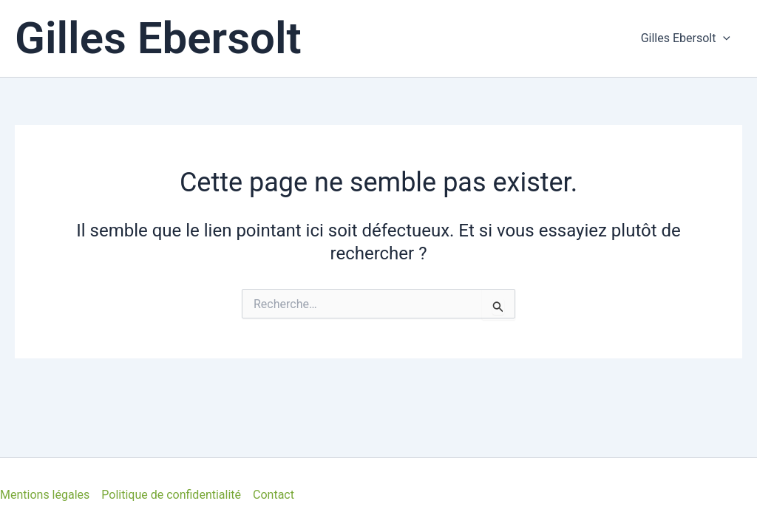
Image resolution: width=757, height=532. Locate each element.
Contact (274, 495)
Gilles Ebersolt (158, 38)
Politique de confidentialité (171, 495)
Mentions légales (45, 495)
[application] (723, 38)
